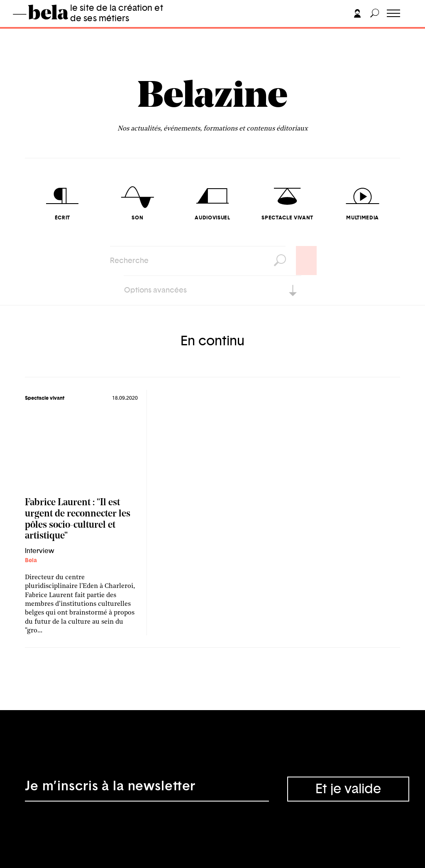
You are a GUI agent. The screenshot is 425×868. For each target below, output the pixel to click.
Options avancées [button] (155, 290)
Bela (31, 561)
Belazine (212, 97)
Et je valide (348, 789)
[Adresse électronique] (147, 789)
